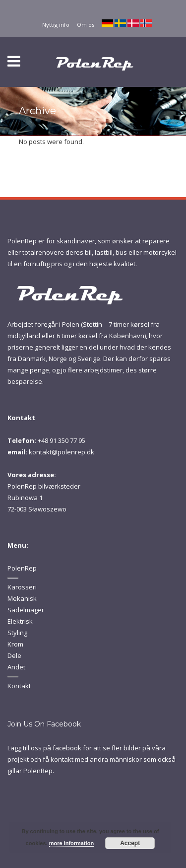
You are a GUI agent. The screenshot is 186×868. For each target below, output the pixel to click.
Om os (86, 25)
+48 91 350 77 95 (62, 440)
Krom (15, 644)
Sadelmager (26, 610)
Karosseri (22, 587)
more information (71, 843)
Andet (16, 667)
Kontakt (19, 686)
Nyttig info (56, 25)
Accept (130, 843)
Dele (14, 655)
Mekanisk (22, 598)
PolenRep (22, 568)
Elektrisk (20, 621)
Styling (17, 633)
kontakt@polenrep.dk (62, 452)
